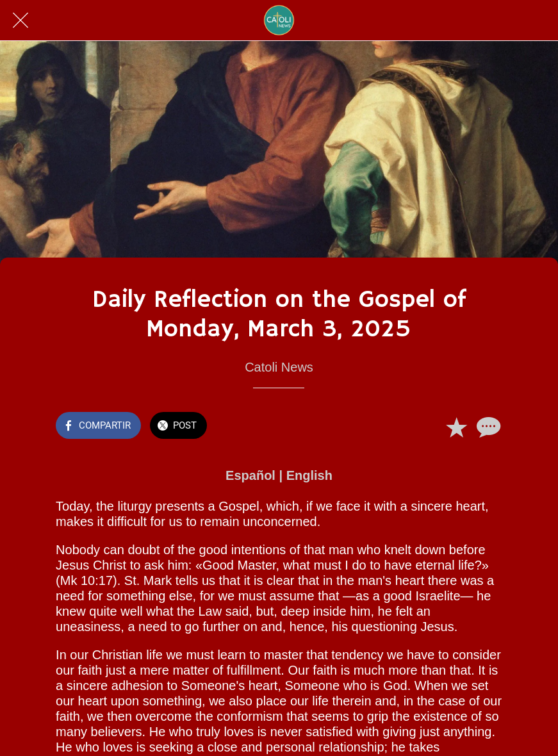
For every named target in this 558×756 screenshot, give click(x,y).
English (309, 475)
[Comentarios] (487, 427)
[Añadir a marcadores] (456, 427)
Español (250, 475)
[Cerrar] (21, 21)
